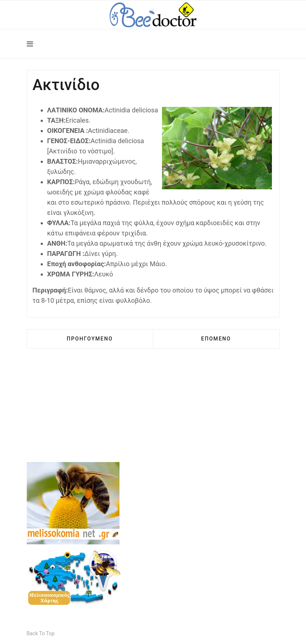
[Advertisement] (153, 411)
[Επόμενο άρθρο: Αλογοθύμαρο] (216, 339)
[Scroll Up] (41, 633)
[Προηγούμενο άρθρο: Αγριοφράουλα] (90, 339)
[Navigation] (153, 44)
